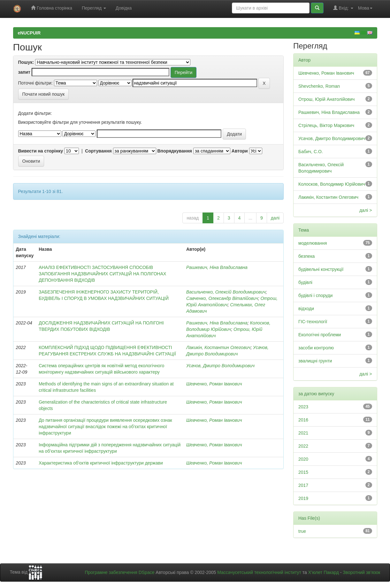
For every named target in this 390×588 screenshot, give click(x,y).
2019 (303, 498)
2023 (303, 407)
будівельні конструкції (321, 269)
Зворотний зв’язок (361, 572)
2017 (303, 485)
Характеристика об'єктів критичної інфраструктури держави (101, 463)
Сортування (98, 151)
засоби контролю (316, 348)
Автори (240, 151)
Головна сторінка (52, 8)
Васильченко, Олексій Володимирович (226, 292)
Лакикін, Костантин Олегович (218, 347)
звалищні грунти (315, 361)
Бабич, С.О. (311, 152)
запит (24, 72)
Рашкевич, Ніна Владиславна (217, 267)
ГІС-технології (313, 322)
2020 (303, 459)
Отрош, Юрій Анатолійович (326, 99)
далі (275, 218)
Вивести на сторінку (41, 151)
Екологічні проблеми (320, 335)
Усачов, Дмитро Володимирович (220, 366)
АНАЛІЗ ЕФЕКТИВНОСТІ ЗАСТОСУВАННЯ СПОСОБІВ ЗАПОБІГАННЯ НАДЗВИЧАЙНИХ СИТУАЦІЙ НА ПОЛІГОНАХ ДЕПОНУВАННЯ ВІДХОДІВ (102, 274)
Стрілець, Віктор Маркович (326, 125)
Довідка (124, 8)
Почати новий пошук (44, 94)
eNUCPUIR (29, 33)
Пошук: (26, 62)
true (302, 531)
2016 (303, 420)
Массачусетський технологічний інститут (259, 572)
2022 (303, 446)
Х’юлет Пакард (324, 572)
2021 (303, 433)
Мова (365, 8)
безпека (306, 256)
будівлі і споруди (315, 295)
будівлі (305, 282)
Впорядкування (175, 151)
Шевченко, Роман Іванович (214, 384)
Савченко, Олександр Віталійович (222, 298)
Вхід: (343, 8)
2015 (303, 472)
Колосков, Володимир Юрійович (332, 184)
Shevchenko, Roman (319, 86)
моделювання (313, 243)
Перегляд (94, 8)
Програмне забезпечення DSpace (119, 572)
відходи (306, 309)
